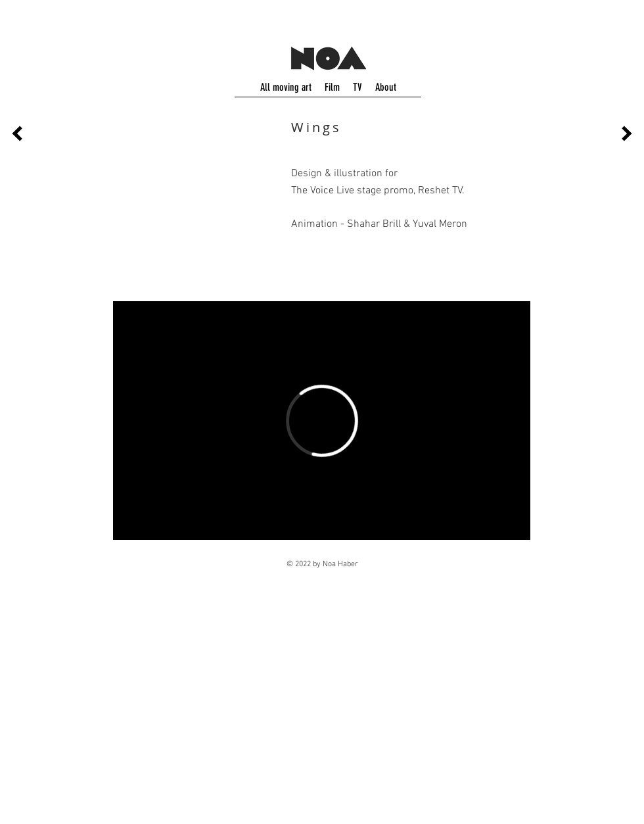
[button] (198, 204)
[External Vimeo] (322, 421)
